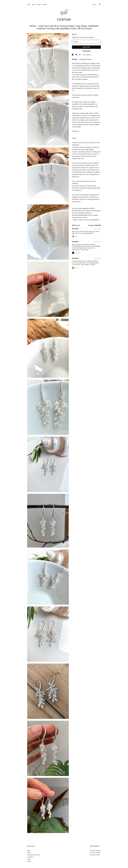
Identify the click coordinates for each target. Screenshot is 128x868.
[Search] (100, 5)
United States (84, 37)
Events (39, 5)
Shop (29, 5)
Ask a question (87, 55)
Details (75, 59)
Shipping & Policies (86, 59)
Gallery (45, 5)
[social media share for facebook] (73, 55)
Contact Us (30, 857)
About (34, 5)
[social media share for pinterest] (80, 55)
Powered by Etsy (95, 855)
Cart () (94, 5)
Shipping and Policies (33, 855)
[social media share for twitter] (76, 55)
